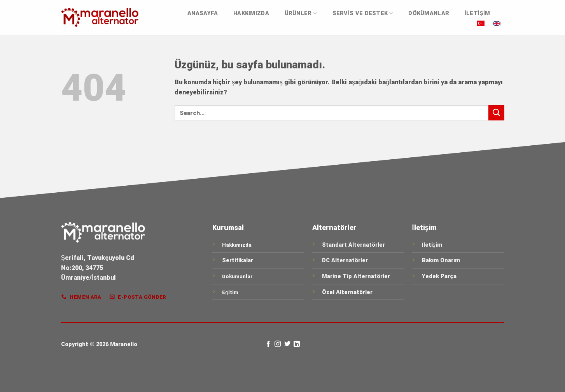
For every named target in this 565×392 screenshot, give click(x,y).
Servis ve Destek (363, 13)
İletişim (478, 13)
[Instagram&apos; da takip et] (278, 344)
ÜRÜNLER (301, 13)
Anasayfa (203, 13)
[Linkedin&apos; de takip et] (297, 344)
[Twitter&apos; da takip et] (287, 344)
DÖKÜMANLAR (429, 13)
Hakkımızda (251, 13)
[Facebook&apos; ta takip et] (268, 344)
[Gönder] (496, 113)
